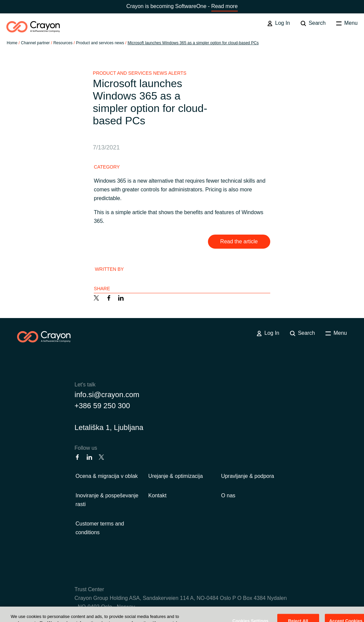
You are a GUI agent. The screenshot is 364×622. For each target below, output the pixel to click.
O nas (228, 495)
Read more (225, 6)
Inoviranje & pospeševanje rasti (107, 500)
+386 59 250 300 (102, 406)
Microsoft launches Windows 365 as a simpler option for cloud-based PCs (193, 43)
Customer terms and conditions (100, 528)
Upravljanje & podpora (247, 476)
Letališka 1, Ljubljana (109, 427)
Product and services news (100, 43)
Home (12, 43)
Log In (279, 23)
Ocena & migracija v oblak (107, 476)
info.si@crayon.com (107, 395)
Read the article (239, 241)
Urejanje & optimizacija (176, 476)
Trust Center (89, 589)
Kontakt (157, 495)
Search (313, 23)
